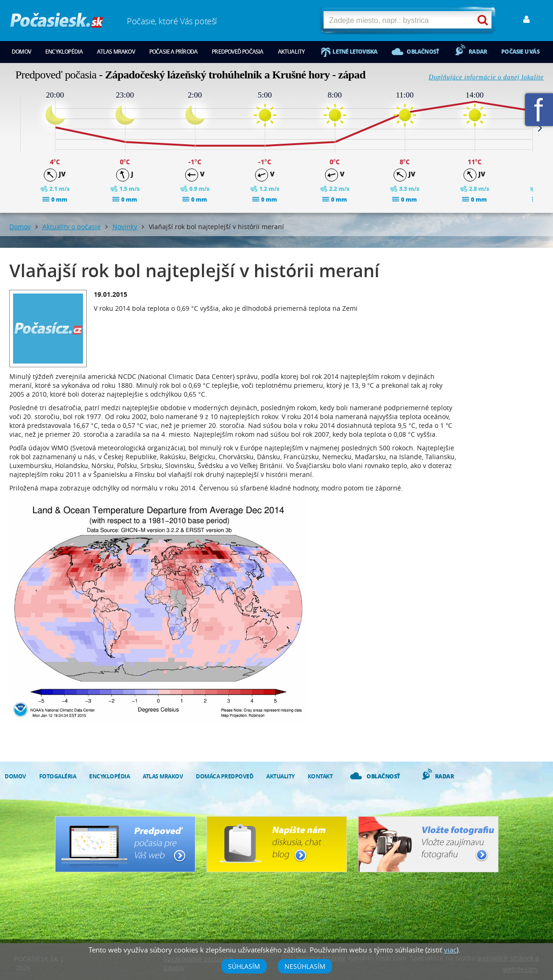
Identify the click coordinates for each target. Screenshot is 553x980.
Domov (21, 52)
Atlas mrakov (116, 52)
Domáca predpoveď (225, 776)
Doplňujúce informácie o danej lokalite (486, 77)
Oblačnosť (423, 52)
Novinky (125, 227)
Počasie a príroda (173, 52)
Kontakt (320, 776)
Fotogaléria (58, 776)
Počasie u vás (520, 52)
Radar (478, 52)
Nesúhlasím (305, 966)
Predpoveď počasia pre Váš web (125, 844)
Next (540, 128)
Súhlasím (244, 966)
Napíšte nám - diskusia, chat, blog (277, 844)
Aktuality (291, 52)
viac (450, 950)
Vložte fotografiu (428, 844)
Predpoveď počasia (237, 52)
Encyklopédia (64, 52)
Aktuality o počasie (72, 227)
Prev (13, 128)
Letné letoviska (355, 52)
